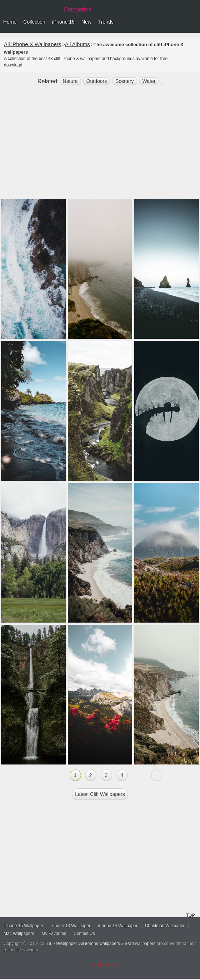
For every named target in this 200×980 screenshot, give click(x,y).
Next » (157, 775)
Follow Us (105, 965)
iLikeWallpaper (63, 944)
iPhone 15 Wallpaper (23, 926)
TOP (190, 915)
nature (70, 81)
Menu (193, 22)
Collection (34, 22)
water (149, 81)
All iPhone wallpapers (99, 944)
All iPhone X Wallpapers (32, 44)
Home (10, 22)
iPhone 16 (63, 22)
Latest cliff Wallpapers (100, 794)
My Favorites (54, 934)
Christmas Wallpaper (165, 926)
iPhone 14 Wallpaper (118, 926)
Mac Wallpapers (19, 934)
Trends (106, 22)
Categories (77, 9)
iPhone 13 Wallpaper (71, 926)
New (86, 22)
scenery (124, 81)
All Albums (77, 44)
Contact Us (84, 934)
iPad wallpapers (141, 944)
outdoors (97, 81)
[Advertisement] (100, 145)
